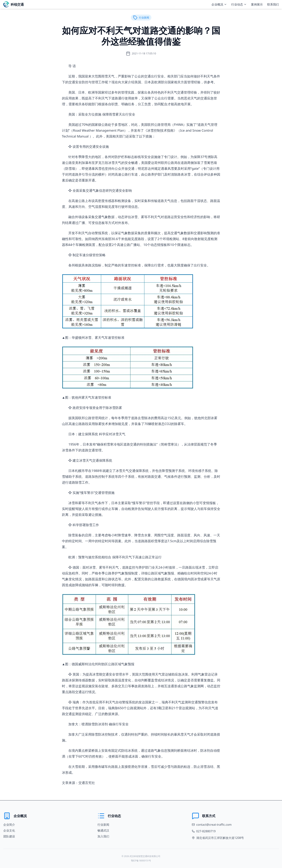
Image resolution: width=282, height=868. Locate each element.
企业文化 (9, 830)
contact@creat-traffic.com (214, 825)
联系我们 (273, 4)
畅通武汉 (103, 830)
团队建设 (9, 836)
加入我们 (103, 836)
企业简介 (9, 825)
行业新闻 (103, 825)
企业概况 (219, 4)
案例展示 (257, 4)
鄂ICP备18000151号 (141, 861)
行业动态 (239, 4)
